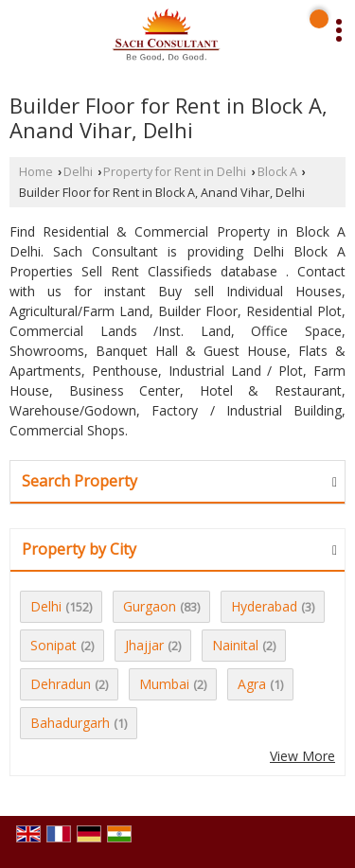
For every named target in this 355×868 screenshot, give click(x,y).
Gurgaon (150, 606)
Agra (252, 684)
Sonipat (53, 645)
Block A (277, 172)
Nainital (235, 645)
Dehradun (61, 684)
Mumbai (164, 684)
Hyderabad (264, 606)
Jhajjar (144, 645)
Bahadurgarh (70, 723)
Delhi (78, 172)
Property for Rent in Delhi (175, 172)
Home (36, 172)
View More (302, 756)
